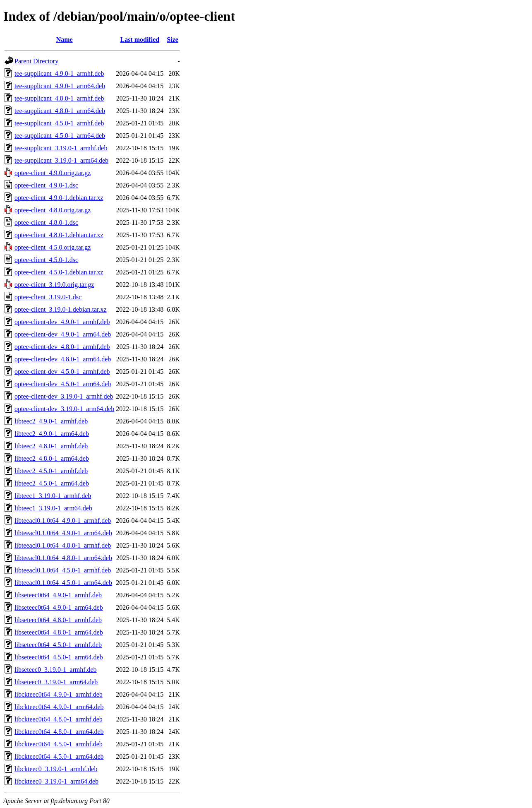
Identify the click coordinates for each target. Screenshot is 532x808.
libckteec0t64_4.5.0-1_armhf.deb (59, 744)
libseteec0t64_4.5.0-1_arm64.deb (59, 657)
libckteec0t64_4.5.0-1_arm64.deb (59, 756)
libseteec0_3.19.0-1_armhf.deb (56, 670)
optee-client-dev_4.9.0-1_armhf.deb (62, 322)
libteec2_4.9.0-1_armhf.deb (51, 421)
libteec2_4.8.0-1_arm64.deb (52, 458)
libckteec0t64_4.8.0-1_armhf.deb (59, 719)
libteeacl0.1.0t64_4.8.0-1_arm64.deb (63, 558)
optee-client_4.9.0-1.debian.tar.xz (59, 198)
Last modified (140, 40)
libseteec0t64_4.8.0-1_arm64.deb (59, 632)
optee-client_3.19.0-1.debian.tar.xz (61, 309)
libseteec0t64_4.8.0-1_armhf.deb (58, 620)
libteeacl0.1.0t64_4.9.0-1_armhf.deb (63, 521)
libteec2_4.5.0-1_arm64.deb (52, 483)
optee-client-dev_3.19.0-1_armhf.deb (64, 396)
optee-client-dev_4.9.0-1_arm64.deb (63, 334)
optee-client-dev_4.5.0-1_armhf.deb (62, 372)
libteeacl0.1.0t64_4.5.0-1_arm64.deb (63, 583)
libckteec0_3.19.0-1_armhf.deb (56, 769)
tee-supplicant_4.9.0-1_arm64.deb (60, 86)
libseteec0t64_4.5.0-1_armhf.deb (58, 645)
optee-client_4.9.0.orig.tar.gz (53, 173)
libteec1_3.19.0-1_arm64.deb (53, 508)
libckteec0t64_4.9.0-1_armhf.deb (59, 694)
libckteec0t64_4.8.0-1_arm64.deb (59, 732)
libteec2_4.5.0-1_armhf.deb (51, 471)
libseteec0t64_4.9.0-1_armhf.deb (58, 595)
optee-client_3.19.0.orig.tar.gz (54, 285)
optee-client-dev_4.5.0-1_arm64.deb (63, 384)
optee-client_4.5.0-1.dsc (46, 260)
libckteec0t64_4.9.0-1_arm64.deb (59, 707)
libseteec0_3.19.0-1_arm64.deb (56, 682)
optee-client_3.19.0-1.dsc (48, 297)
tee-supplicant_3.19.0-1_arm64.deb (61, 160)
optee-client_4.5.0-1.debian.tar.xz (59, 272)
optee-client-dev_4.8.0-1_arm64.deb (63, 359)
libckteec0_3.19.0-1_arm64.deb (56, 781)
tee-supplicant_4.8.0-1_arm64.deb (60, 111)
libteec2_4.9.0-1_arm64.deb (52, 434)
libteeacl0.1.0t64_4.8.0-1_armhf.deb (63, 545)
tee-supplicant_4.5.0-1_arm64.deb (60, 136)
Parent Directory (36, 61)
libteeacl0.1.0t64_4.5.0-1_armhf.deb (63, 570)
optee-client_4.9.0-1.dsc (46, 185)
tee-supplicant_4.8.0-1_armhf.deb (59, 98)
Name (65, 40)
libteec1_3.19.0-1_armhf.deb (53, 496)
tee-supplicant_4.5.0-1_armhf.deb (59, 123)
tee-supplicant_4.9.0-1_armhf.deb (59, 73)
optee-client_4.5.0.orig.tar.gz (53, 247)
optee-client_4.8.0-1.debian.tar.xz (59, 235)
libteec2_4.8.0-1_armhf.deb (51, 446)
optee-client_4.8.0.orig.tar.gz (53, 210)
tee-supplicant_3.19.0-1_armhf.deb (61, 148)
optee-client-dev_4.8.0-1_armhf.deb (62, 347)
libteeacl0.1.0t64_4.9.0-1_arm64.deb (63, 533)
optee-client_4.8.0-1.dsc (46, 222)
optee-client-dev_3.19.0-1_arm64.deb (64, 409)
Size (173, 40)
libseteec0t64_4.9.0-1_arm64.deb (59, 607)
